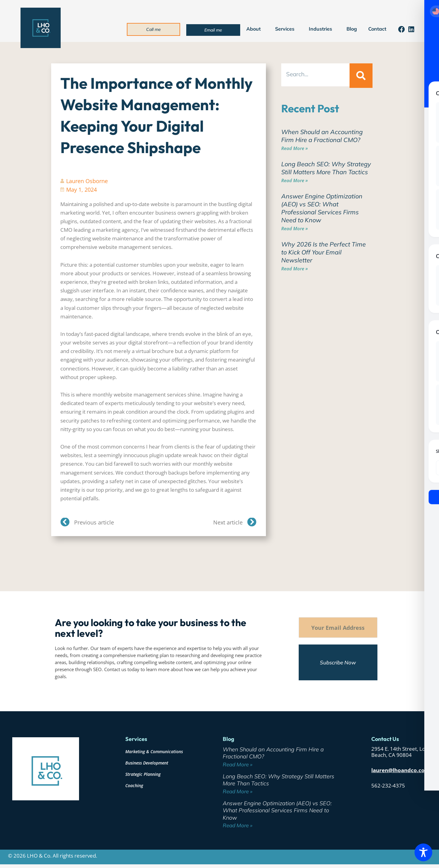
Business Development (147, 763)
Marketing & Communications (154, 752)
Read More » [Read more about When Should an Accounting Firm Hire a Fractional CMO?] (295, 148)
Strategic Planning (143, 774)
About (255, 29)
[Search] (361, 76)
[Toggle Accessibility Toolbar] (423, 852)
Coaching (134, 785)
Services (286, 29)
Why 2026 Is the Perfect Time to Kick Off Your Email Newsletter (324, 252)
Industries (322, 29)
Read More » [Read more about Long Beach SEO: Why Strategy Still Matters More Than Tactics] (295, 180)
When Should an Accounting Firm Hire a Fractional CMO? (322, 136)
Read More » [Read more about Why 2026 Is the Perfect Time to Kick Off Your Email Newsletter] (295, 269)
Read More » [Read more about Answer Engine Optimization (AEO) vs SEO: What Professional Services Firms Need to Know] (295, 228)
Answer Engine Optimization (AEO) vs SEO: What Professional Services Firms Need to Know (322, 208)
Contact (377, 29)
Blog (352, 29)
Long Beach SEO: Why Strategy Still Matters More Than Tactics (326, 168)
